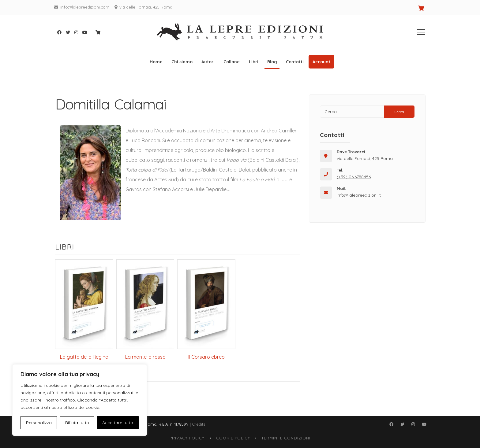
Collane (232, 62)
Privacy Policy (187, 438)
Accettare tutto (118, 423)
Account (321, 62)
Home (156, 62)
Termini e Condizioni (286, 438)
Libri (254, 62)
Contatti (295, 62)
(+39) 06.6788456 (354, 177)
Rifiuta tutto (77, 423)
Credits (199, 424)
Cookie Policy (233, 438)
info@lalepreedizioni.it (359, 195)
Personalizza (39, 423)
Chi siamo (182, 62)
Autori (208, 62)
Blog (272, 62)
